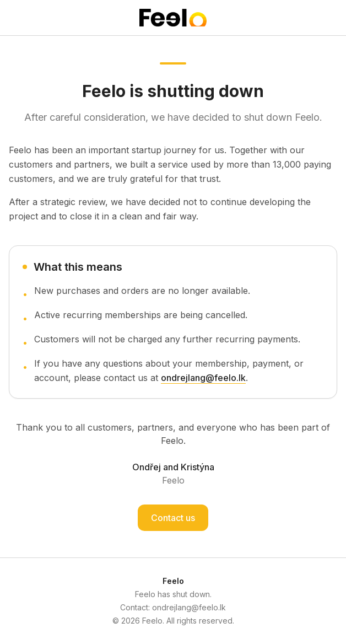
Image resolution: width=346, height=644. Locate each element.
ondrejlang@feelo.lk (203, 378)
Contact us (173, 518)
